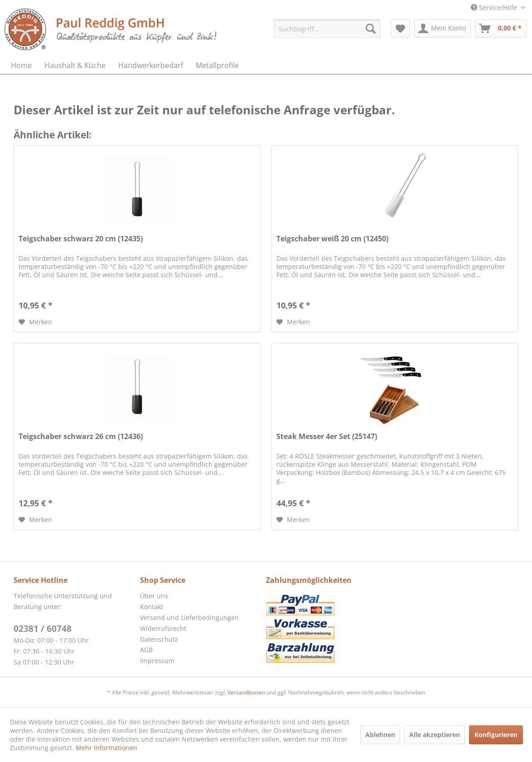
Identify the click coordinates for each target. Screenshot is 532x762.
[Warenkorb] (501, 29)
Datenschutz (159, 639)
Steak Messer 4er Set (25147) (327, 437)
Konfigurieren (496, 735)
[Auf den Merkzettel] (35, 322)
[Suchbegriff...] (327, 29)
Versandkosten (246, 692)
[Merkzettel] (400, 29)
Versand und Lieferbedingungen (189, 618)
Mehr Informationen (106, 748)
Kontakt (152, 607)
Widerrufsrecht (163, 628)
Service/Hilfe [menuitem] (495, 7)
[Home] (21, 65)
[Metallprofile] (217, 65)
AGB (146, 650)
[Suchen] (371, 29)
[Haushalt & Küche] (75, 65)
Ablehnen (380, 735)
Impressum (157, 661)
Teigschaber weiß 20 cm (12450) (332, 239)
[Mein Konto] (443, 29)
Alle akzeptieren (435, 735)
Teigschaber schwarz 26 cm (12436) (81, 437)
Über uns (154, 596)
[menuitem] (327, 29)
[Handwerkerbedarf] (151, 65)
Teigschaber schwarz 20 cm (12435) (81, 239)
